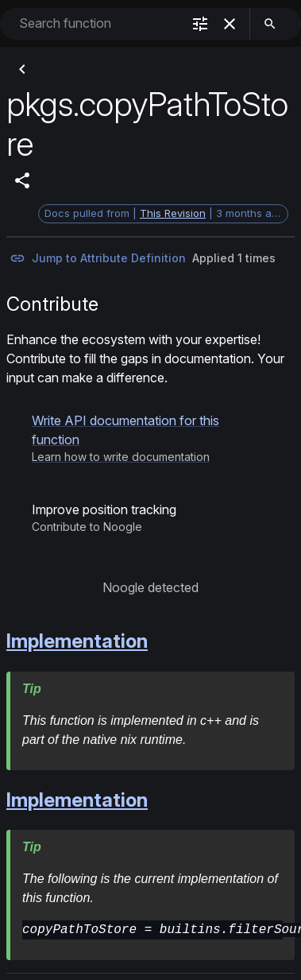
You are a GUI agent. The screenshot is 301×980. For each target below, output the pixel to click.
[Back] (22, 69)
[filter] (200, 24)
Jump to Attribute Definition (98, 258)
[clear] (230, 24)
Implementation (77, 641)
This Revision (173, 213)
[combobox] (98, 23)
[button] (150, 438)
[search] (270, 24)
